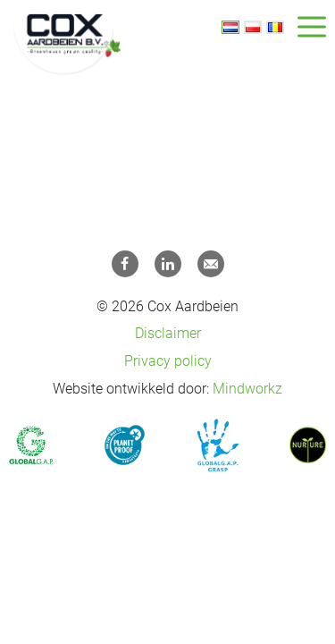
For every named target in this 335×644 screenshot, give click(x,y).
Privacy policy (168, 361)
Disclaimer (168, 333)
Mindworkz (247, 389)
